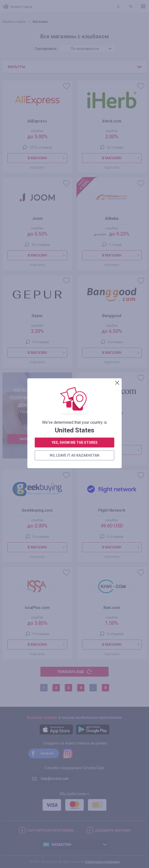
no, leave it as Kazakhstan (74, 160)
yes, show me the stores (75, 147)
